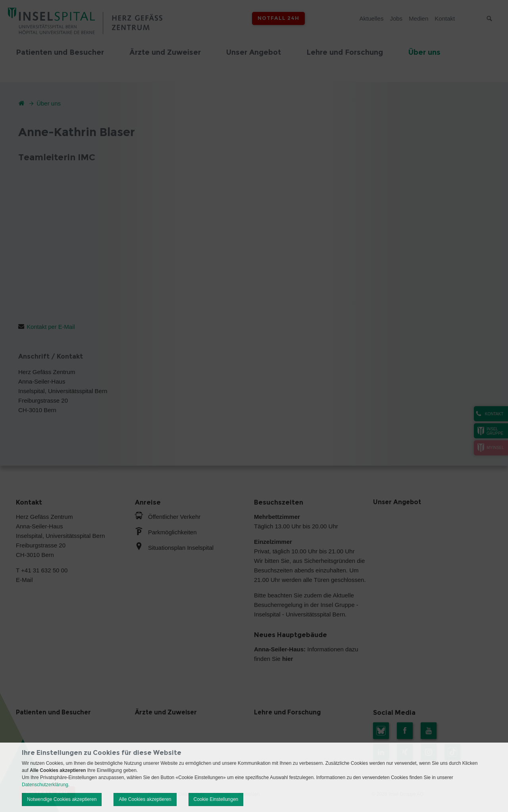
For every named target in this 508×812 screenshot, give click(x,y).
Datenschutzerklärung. (46, 785)
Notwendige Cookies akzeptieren (62, 799)
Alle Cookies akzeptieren (145, 799)
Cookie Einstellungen (216, 799)
